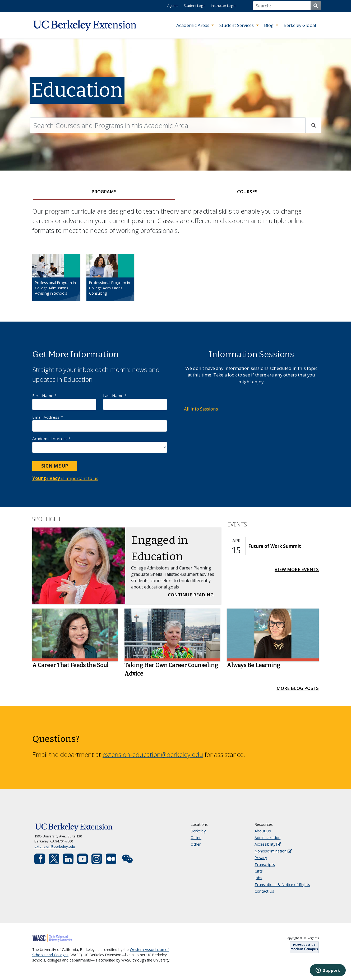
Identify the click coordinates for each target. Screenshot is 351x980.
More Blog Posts (298, 688)
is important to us (65, 478)
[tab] (104, 192)
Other (196, 844)
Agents (173, 6)
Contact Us (264, 891)
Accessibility (268, 844)
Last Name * (135, 401)
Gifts (259, 871)
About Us (263, 831)
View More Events (297, 569)
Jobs (258, 878)
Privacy (261, 858)
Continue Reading (192, 594)
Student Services (237, 25)
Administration (267, 838)
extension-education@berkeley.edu (153, 754)
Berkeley (198, 831)
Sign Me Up (55, 466)
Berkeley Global (300, 25)
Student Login (195, 6)
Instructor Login (223, 6)
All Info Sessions (201, 409)
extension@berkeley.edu (55, 846)
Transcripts (265, 864)
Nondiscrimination (273, 851)
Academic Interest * (100, 444)
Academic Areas (193, 25)
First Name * (64, 401)
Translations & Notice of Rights (282, 885)
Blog (269, 25)
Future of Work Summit (275, 546)
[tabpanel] (175, 259)
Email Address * (100, 423)
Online (196, 838)
